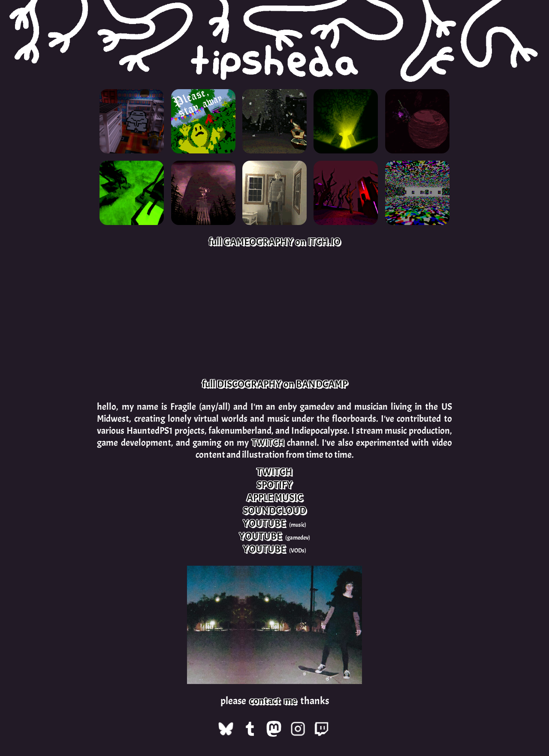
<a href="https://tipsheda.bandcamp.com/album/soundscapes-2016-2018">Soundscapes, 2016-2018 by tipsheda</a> (393, 314)
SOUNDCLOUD (274, 510)
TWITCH (268, 443)
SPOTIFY (274, 485)
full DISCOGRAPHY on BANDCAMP (275, 384)
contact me (273, 701)
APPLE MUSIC (275, 498)
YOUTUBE (264, 523)
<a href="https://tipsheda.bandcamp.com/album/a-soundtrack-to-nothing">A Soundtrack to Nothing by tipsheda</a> (274, 314)
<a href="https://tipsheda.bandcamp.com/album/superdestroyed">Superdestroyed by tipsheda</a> (156, 314)
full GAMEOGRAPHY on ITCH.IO (274, 242)
